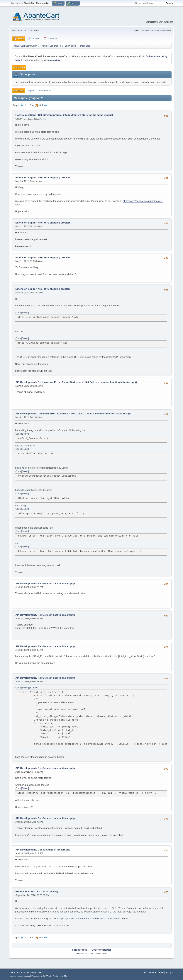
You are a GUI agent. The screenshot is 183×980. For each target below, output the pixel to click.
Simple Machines (34, 972)
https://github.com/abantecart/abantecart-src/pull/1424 (88, 918)
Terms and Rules (156, 972)
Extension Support (26, 178)
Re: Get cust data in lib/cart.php (56, 583)
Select (25, 313)
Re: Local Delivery (48, 891)
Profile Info (19, 68)
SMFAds (13, 976)
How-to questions (26, 115)
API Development (26, 382)
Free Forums (25, 976)
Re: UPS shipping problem (55, 178)
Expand (34, 688)
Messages (19, 91)
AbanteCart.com (84, 953)
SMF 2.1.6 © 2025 (17, 972)
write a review (52, 60)
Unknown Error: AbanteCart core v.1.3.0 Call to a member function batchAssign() (85, 414)
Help (145, 972)
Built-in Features (25, 891)
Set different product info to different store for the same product (76, 115)
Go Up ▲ (170, 972)
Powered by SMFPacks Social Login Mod (50, 976)
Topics (31, 91)
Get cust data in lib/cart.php (54, 850)
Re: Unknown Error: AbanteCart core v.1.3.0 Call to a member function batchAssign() (87, 382)
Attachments (45, 91)
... (28, 105)
